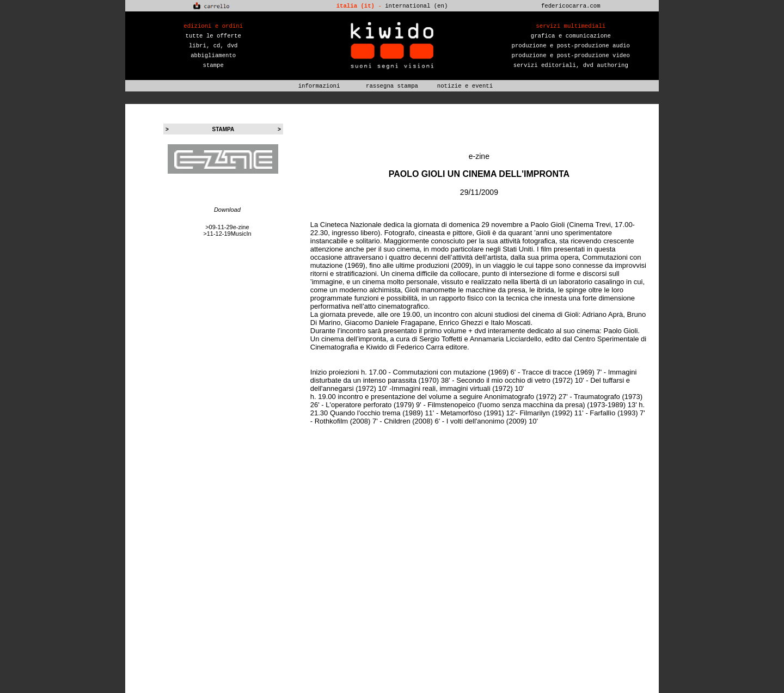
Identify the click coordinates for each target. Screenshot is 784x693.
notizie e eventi (465, 86)
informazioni (319, 86)
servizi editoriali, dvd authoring (571, 65)
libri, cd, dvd (213, 46)
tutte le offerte (213, 36)
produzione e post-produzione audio (571, 46)
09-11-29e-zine (229, 227)
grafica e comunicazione (571, 36)
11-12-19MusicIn (229, 234)
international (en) (416, 6)
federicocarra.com (571, 6)
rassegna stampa (392, 86)
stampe (213, 65)
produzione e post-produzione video (571, 56)
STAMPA (223, 129)
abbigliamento (213, 56)
